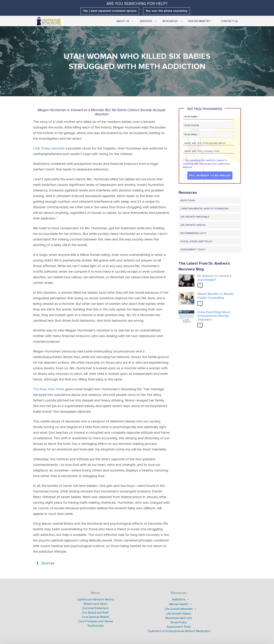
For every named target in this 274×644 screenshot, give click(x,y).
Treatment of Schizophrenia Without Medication (179, 631)
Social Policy (179, 622)
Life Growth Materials (195, 217)
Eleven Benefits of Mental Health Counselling (215, 296)
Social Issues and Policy (197, 241)
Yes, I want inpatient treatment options (110, 11)
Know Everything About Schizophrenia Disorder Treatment (214, 316)
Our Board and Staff (95, 613)
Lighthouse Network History (95, 599)
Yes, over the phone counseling (167, 11)
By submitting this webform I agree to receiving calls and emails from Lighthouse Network (206, 164)
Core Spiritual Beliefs (95, 617)
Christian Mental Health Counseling (204, 209)
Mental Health (179, 604)
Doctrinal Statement (95, 608)
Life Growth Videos (193, 225)
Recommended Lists (193, 233)
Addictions (188, 200)
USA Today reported (49, 148)
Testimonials (95, 626)
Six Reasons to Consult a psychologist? (214, 278)
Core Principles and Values (95, 621)
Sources (48, 563)
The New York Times (49, 389)
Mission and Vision (95, 604)
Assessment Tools (193, 250)
